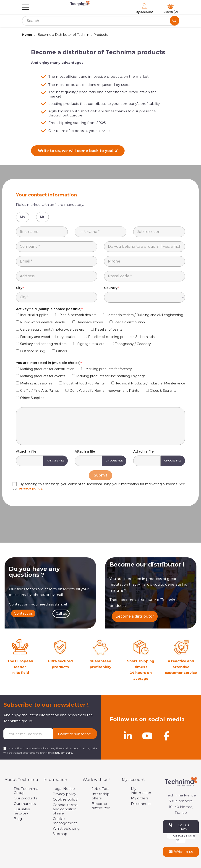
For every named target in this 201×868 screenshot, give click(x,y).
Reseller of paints (109, 330)
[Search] (101, 21)
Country (111, 288)
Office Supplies (32, 398)
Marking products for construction (47, 369)
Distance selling (33, 351)
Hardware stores (90, 322)
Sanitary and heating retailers (43, 344)
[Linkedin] (128, 736)
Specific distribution (129, 322)
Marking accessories (36, 383)
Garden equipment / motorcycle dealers (52, 330)
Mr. (42, 217)
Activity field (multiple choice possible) (49, 309)
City (19, 288)
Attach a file (26, 451)
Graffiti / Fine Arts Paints (39, 391)
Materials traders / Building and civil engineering (145, 315)
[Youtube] (147, 736)
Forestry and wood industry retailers (49, 337)
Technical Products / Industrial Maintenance (150, 383)
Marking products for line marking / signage (111, 376)
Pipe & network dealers (78, 315)
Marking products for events (43, 376)
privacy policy (64, 753)
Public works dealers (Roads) (43, 322)
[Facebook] (167, 736)
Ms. (23, 217)
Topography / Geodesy (133, 344)
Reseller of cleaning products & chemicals (121, 337)
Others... (63, 351)
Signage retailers (91, 344)
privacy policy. (31, 488)
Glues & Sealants (163, 391)
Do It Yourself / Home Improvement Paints (104, 391)
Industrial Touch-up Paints (84, 383)
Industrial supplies (34, 315)
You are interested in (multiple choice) (48, 363)
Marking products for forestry (109, 369)
